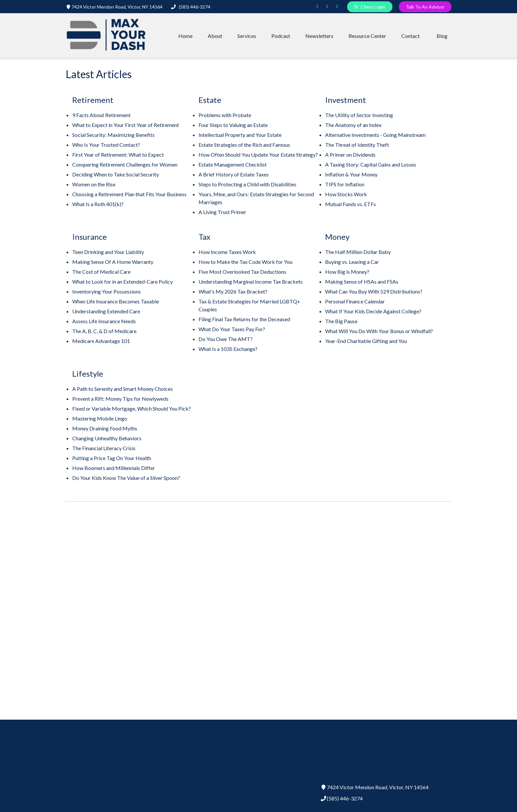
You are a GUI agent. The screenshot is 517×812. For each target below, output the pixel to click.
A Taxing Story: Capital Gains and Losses (371, 164)
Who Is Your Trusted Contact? (106, 145)
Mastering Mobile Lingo (100, 418)
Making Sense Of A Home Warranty (113, 262)
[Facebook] (337, 7)
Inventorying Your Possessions (106, 291)
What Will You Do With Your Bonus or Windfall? (379, 331)
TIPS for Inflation (345, 184)
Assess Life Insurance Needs (104, 321)
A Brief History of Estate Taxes (234, 174)
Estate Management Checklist (233, 164)
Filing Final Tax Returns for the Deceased (244, 319)
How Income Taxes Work (227, 252)
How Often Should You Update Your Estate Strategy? (258, 155)
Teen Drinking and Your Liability (108, 252)
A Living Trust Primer (222, 212)
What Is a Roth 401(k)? (98, 204)
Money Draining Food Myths (105, 428)
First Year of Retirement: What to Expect (118, 155)
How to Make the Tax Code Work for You (245, 262)
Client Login (370, 7)
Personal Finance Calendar (355, 301)
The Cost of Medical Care (101, 272)
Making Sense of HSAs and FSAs (362, 281)
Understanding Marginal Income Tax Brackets (251, 281)
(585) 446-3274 (191, 7)
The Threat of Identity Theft (357, 145)
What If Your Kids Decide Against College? (373, 311)
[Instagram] (327, 7)
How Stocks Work (346, 194)
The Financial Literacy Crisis (104, 448)
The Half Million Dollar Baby (358, 252)
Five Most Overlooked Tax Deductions (242, 272)
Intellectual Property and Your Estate (240, 135)
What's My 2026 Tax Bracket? (233, 291)
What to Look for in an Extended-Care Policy (122, 281)
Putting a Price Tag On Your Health (112, 458)
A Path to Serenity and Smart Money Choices (122, 389)
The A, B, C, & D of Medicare (104, 331)
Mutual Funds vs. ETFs (350, 204)
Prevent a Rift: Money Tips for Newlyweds (120, 399)
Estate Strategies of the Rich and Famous (244, 145)
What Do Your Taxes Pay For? (232, 329)
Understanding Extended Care (106, 311)
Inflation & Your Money (351, 174)
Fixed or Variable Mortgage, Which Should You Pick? (132, 408)
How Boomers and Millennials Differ (114, 468)
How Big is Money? (347, 272)
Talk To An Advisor (425, 7)
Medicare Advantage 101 (101, 341)
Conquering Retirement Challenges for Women (125, 164)
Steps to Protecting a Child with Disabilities (247, 184)
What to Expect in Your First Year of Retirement (126, 125)
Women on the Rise (94, 184)
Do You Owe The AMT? (226, 339)
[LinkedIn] (318, 7)
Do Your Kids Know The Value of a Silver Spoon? (126, 478)
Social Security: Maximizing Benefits (113, 135)
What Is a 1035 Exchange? (228, 349)
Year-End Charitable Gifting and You (366, 341)
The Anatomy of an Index (353, 125)
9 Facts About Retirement (101, 115)
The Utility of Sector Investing (359, 115)
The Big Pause (341, 321)
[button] (185, 36)
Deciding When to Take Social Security (116, 174)
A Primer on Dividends (350, 155)
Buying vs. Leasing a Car (352, 262)
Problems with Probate (225, 115)
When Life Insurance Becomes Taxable (116, 301)
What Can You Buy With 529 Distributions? (374, 291)
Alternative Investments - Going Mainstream (375, 135)
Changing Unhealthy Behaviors (107, 438)
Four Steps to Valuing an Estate (233, 125)
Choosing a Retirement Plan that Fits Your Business (129, 194)
